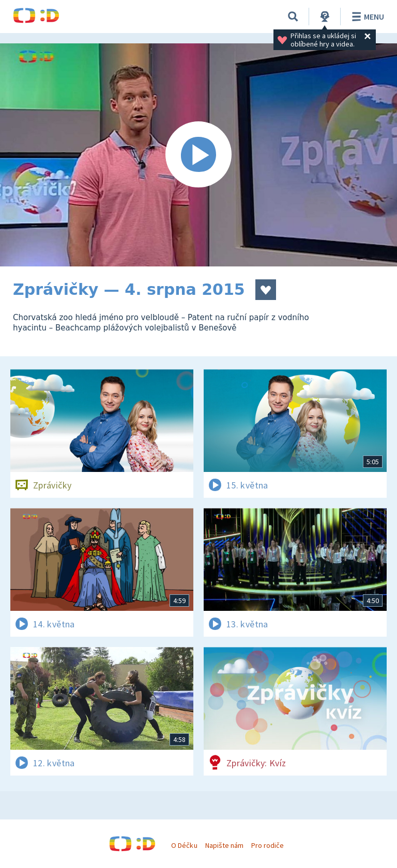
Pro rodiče (268, 845)
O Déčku (184, 845)
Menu (366, 17)
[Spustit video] (198, 155)
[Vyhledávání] (293, 17)
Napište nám (224, 845)
